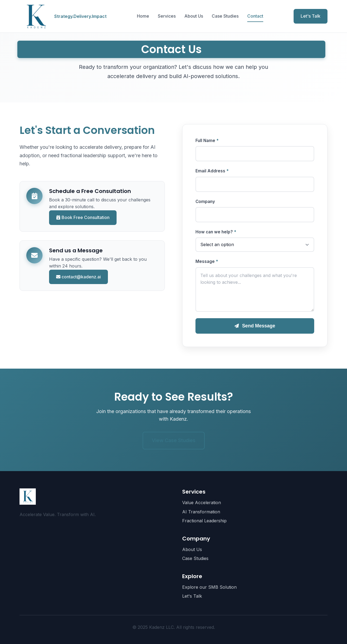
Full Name (205, 141)
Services (167, 16)
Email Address (210, 171)
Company (205, 202)
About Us (194, 16)
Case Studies (225, 16)
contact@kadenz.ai (78, 277)
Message (205, 261)
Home (143, 16)
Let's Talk (311, 16)
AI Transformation (201, 512)
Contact (255, 16)
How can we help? (214, 232)
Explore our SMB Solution (209, 587)
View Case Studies (174, 440)
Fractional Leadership (204, 521)
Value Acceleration (202, 503)
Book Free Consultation (83, 217)
